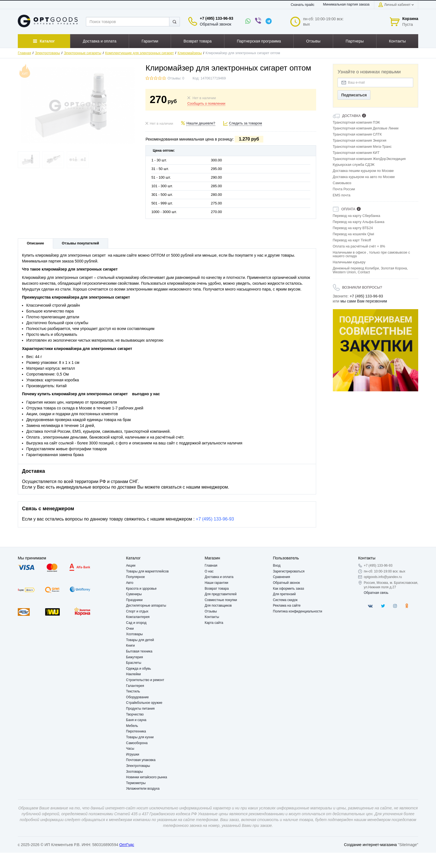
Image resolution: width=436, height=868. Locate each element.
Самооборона (137, 743)
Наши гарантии (216, 583)
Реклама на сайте (287, 606)
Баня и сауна (136, 720)
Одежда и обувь (138, 669)
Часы (130, 749)
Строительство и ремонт (145, 680)
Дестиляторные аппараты (146, 606)
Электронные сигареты (82, 53)
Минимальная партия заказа (346, 4)
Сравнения (282, 577)
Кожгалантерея (138, 617)
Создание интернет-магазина (370, 845)
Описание (36, 243)
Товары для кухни (140, 737)
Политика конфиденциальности (298, 611)
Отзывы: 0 (176, 78)
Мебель (132, 726)
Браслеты (134, 663)
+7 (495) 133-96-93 (217, 18)
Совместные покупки (221, 600)
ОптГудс (127, 845)
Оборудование (137, 697)
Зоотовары (134, 772)
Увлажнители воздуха (143, 789)
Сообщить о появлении (206, 104)
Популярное (135, 577)
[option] (376, 350)
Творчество (135, 714)
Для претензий (284, 594)
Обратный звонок (216, 24)
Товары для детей (140, 640)
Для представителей (221, 594)
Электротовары (48, 53)
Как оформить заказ (289, 589)
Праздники (134, 600)
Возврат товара (217, 589)
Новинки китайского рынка (146, 777)
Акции (131, 566)
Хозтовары (134, 634)
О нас (209, 571)
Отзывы (211, 611)
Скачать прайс (303, 5)
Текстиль (133, 691)
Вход (277, 566)
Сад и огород (136, 623)
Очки (130, 629)
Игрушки (132, 754)
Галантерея (135, 686)
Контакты (212, 617)
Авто (130, 583)
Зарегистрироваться (289, 571)
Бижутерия (134, 657)
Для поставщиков (218, 606)
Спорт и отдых (137, 611)
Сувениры (134, 594)
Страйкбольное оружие (144, 703)
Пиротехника (136, 731)
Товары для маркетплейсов (147, 571)
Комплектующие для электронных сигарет (139, 53)
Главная (24, 53)
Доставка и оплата (219, 577)
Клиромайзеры (190, 53)
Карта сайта (214, 623)
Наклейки (133, 674)
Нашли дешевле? (201, 123)
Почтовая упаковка (141, 760)
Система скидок (285, 600)
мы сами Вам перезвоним (364, 301)
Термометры (136, 783)
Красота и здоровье (141, 589)
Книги (130, 646)
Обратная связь (376, 593)
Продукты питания (140, 709)
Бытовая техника (139, 651)
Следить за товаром (246, 123)
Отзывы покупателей (80, 243)
